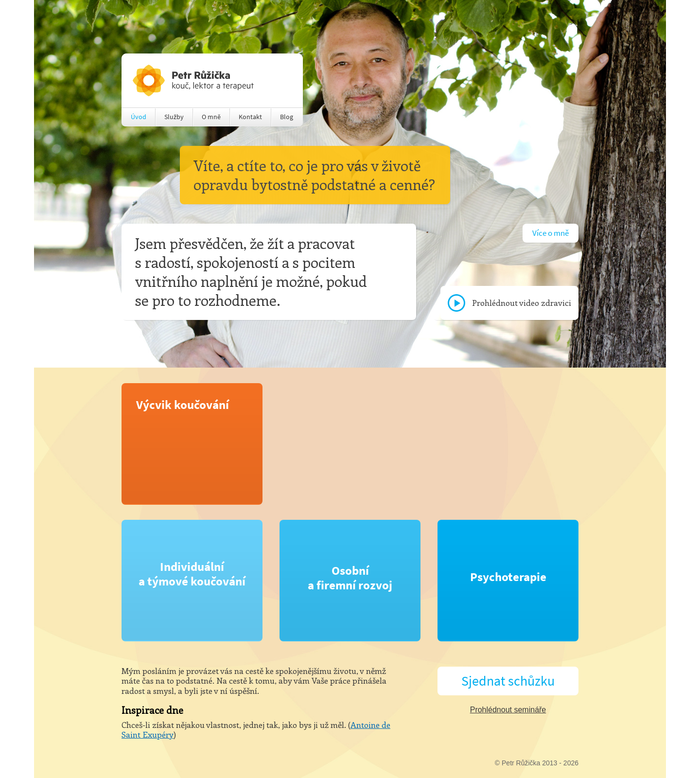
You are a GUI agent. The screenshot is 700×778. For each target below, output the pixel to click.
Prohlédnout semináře (508, 710)
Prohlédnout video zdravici (522, 302)
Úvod (139, 117)
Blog (287, 117)
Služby (174, 117)
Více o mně (551, 233)
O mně (211, 117)
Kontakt (250, 117)
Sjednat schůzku (508, 681)
